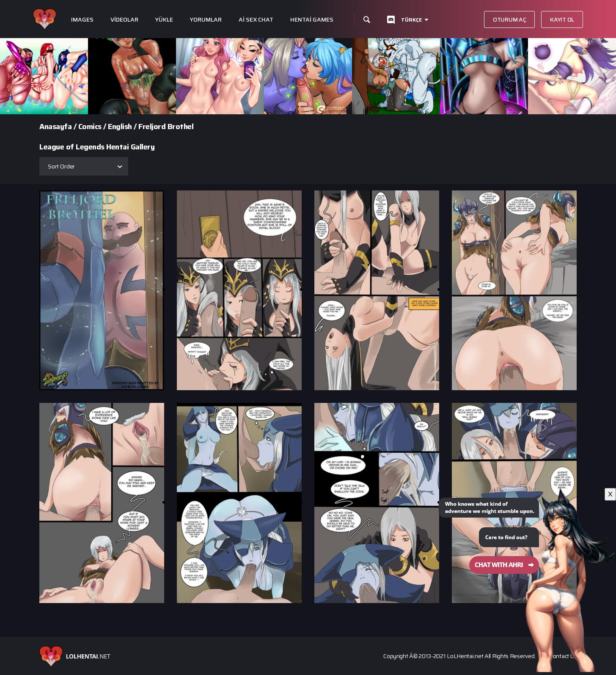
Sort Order (61, 166)
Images (82, 20)
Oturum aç (509, 19)
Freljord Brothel (166, 127)
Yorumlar (206, 20)
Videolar (124, 20)
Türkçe (412, 20)
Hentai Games (312, 20)
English (120, 127)
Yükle (164, 20)
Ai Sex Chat (256, 20)
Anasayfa (55, 127)
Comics (90, 127)
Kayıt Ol (562, 19)
